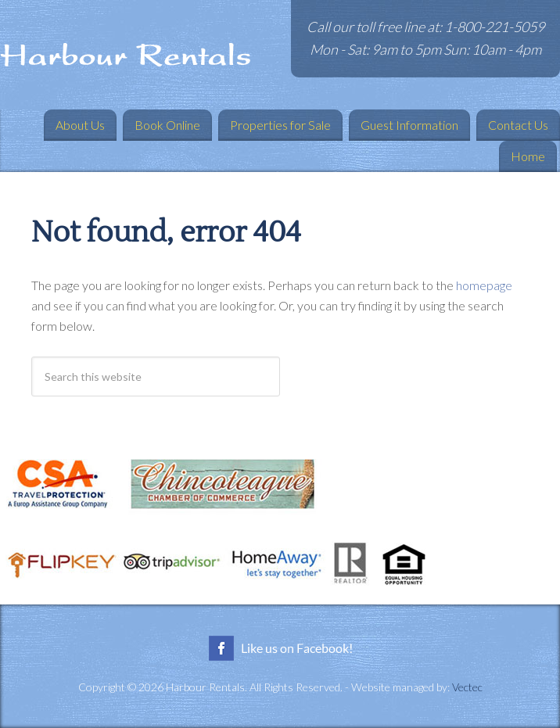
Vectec (467, 687)
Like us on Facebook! (280, 648)
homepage (484, 285)
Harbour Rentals (125, 55)
